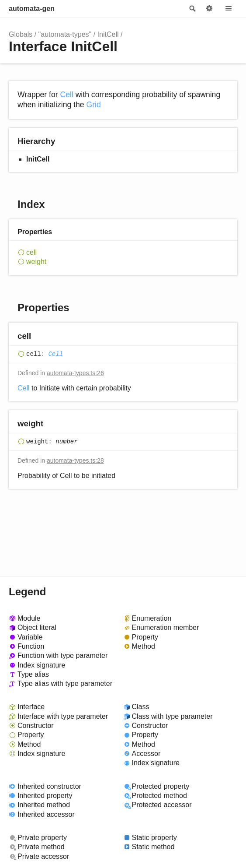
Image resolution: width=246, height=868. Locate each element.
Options (209, 9)
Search (192, 9)
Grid (93, 105)
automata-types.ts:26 (75, 373)
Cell (66, 95)
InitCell (108, 34)
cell (31, 252)
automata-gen (32, 9)
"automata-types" (65, 34)
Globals (21, 34)
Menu (229, 9)
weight (36, 262)
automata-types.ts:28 (75, 460)
